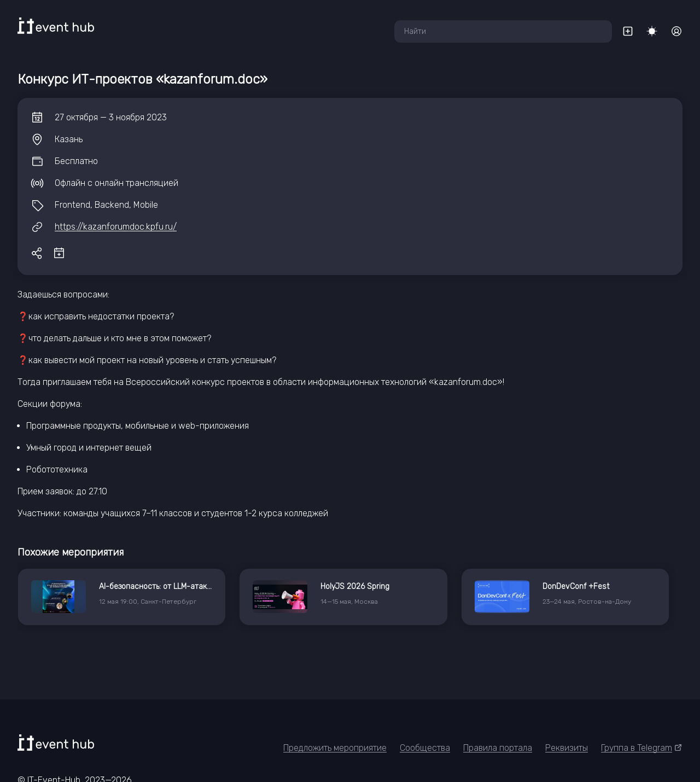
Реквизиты (567, 748)
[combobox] (503, 31)
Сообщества (425, 748)
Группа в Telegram (642, 748)
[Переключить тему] (652, 31)
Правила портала (498, 748)
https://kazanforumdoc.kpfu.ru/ (116, 227)
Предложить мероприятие (335, 748)
